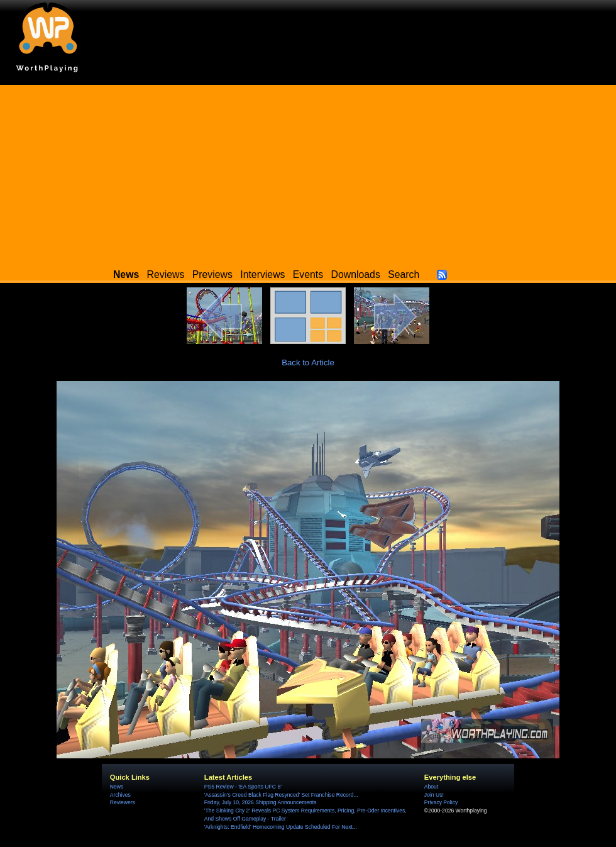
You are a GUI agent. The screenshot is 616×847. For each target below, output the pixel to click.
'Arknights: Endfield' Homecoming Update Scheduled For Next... (281, 827)
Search (404, 274)
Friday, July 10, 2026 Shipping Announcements (261, 802)
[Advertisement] (308, 173)
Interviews (262, 274)
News (117, 787)
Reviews (166, 274)
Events (308, 274)
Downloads (356, 274)
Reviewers (123, 802)
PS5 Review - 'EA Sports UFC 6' (243, 787)
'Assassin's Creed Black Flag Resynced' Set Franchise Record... (281, 795)
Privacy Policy (441, 802)
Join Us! (434, 795)
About (431, 787)
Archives (120, 795)
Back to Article (308, 363)
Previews (212, 274)
